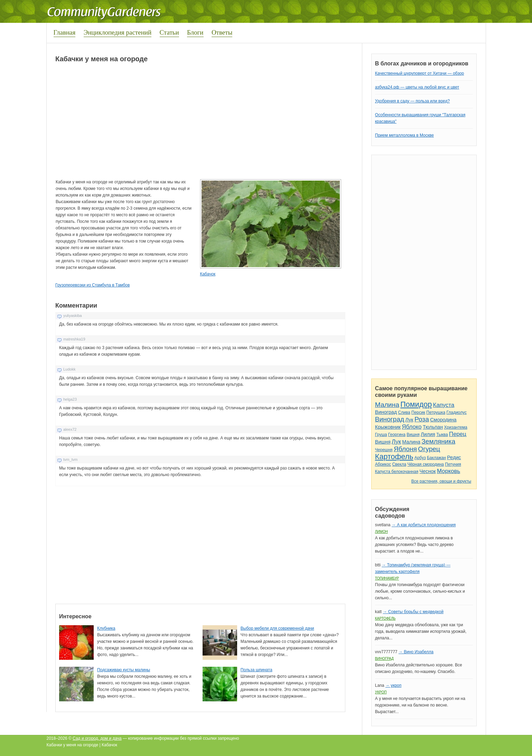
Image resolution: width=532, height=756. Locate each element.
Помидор (416, 404)
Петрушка (436, 412)
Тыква (442, 435)
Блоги (195, 32)
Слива (404, 412)
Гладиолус (456, 412)
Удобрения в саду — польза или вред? (412, 101)
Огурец (429, 449)
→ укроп (393, 685)
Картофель (394, 457)
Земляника (438, 441)
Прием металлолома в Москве (404, 135)
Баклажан (436, 458)
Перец (458, 434)
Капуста (444, 405)
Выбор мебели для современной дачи (277, 628)
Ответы (222, 32)
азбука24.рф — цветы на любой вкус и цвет (417, 87)
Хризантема (456, 427)
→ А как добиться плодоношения (424, 525)
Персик (418, 412)
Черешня (384, 450)
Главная (65, 32)
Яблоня (405, 449)
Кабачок (208, 274)
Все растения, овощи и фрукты (441, 481)
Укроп (381, 692)
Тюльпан (433, 427)
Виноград (386, 412)
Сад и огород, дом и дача (97, 738)
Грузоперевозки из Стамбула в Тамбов (92, 285)
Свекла (399, 464)
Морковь (449, 471)
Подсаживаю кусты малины (124, 670)
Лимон (381, 532)
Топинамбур (387, 578)
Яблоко (412, 427)
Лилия (428, 434)
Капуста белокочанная (397, 472)
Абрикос (383, 464)
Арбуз (420, 458)
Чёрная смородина (426, 464)
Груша (381, 435)
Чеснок (428, 471)
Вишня (413, 435)
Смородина (443, 420)
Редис (454, 457)
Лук (409, 420)
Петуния (453, 464)
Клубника (106, 628)
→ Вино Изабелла (416, 652)
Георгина (397, 435)
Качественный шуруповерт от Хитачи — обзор (419, 73)
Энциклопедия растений (118, 32)
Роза (422, 419)
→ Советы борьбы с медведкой (413, 612)
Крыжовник (388, 427)
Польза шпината (256, 670)
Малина (387, 405)
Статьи (169, 32)
